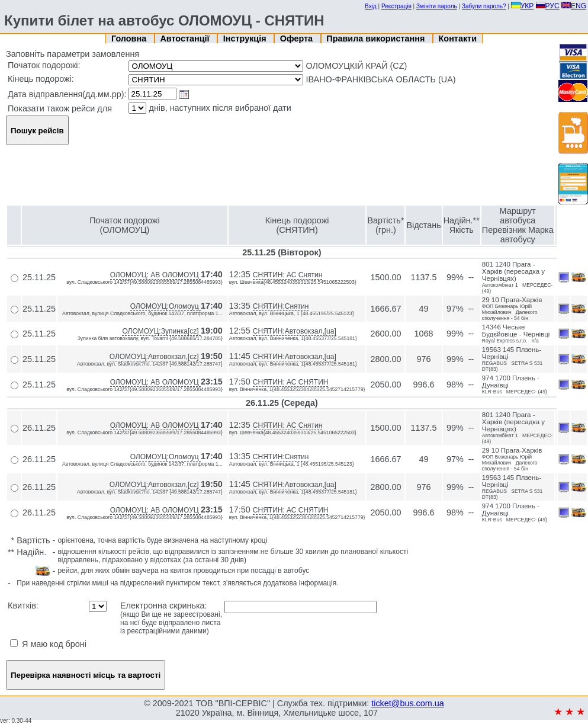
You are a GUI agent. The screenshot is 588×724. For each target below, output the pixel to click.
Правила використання (377, 39)
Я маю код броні (48, 644)
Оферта (298, 39)
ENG (574, 6)
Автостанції (186, 39)
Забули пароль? (484, 6)
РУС (548, 6)
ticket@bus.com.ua (408, 703)
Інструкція (246, 39)
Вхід (371, 6)
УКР (523, 6)
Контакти (458, 39)
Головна (130, 39)
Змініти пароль (437, 6)
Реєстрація (396, 6)
